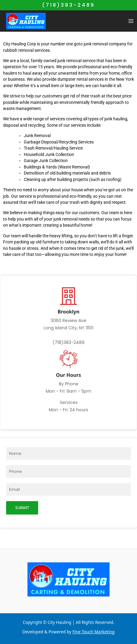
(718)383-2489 (68, 5)
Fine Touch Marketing (93, 632)
